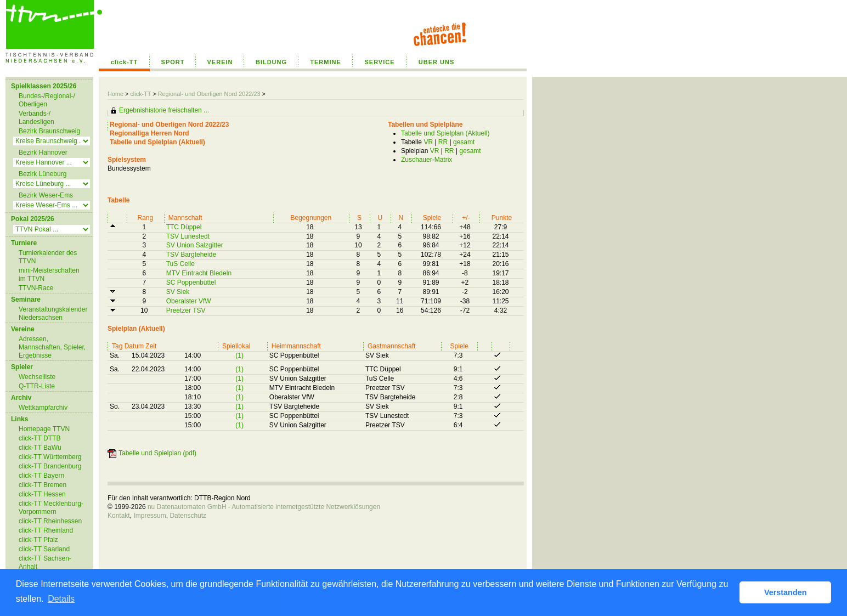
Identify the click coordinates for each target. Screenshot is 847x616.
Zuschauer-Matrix (427, 160)
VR (428, 142)
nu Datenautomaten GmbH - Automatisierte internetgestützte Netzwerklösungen (264, 507)
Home (115, 94)
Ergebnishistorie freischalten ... (164, 110)
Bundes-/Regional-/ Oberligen (47, 100)
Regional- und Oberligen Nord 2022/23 (210, 94)
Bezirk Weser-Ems (46, 195)
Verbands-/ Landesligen (36, 118)
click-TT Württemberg (50, 457)
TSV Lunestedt (188, 236)
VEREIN (220, 62)
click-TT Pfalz (38, 540)
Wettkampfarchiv (43, 408)
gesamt (464, 142)
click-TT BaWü (40, 448)
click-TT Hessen (42, 494)
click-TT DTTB (39, 438)
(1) (239, 355)
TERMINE (326, 62)
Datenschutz (188, 516)
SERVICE (379, 62)
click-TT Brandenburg (50, 466)
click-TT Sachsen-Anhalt (45, 563)
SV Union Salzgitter (195, 245)
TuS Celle (180, 264)
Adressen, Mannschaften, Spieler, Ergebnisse (52, 347)
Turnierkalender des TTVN (48, 257)
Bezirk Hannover (43, 152)
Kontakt (119, 516)
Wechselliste (37, 377)
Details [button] (61, 599)
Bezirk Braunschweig (49, 131)
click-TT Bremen (43, 485)
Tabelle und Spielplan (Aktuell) (445, 133)
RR (443, 142)
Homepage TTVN (44, 429)
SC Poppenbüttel (191, 282)
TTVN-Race (36, 288)
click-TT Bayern (41, 476)
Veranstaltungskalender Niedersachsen (53, 313)
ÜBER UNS (436, 62)
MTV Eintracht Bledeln (199, 273)
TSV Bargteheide (191, 255)
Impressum (149, 516)
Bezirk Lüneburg (43, 174)
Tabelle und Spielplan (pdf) (157, 453)
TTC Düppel (184, 227)
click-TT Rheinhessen (50, 521)
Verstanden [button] (786, 592)
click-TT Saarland (44, 549)
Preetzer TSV (186, 310)
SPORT (173, 62)
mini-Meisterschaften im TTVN (49, 275)
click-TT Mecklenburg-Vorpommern (51, 508)
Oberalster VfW (189, 301)
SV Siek (178, 292)
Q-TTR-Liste (37, 386)
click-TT (125, 62)
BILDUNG (271, 62)
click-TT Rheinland (46, 530)
